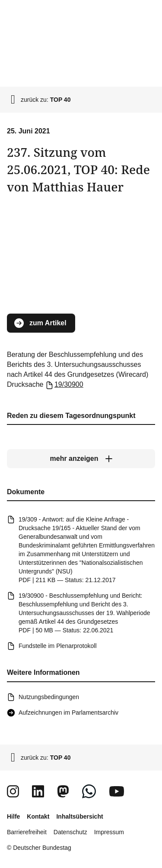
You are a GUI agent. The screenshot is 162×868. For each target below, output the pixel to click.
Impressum (109, 832)
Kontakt (38, 816)
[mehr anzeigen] (81, 459)
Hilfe (13, 816)
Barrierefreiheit (27, 832)
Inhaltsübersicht (79, 816)
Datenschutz (70, 832)
